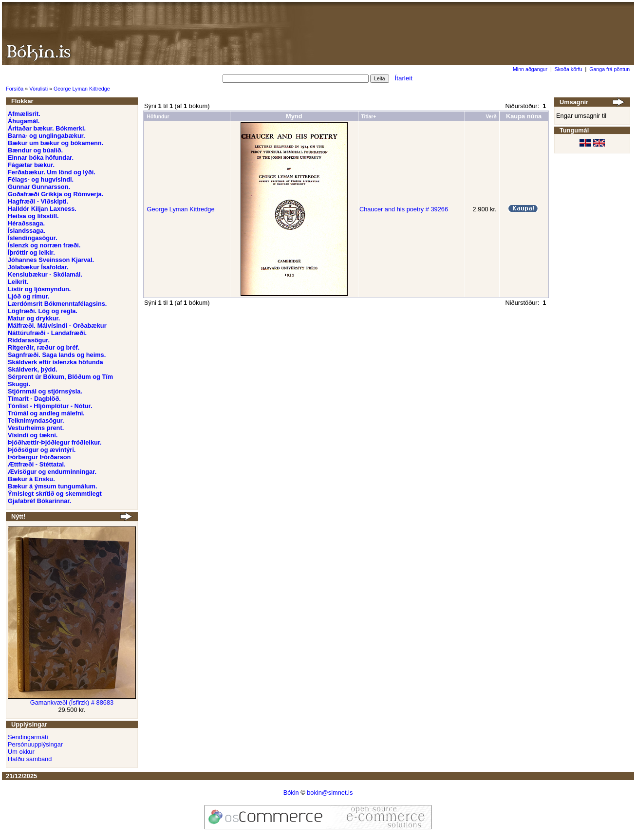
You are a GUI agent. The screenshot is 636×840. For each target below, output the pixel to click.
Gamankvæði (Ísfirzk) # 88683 (72, 702)
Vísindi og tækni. (33, 435)
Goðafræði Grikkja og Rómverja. (56, 194)
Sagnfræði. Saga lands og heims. (57, 355)
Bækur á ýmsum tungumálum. (52, 486)
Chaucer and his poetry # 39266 (404, 209)
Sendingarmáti (28, 737)
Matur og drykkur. (34, 318)
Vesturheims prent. (36, 428)
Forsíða (15, 89)
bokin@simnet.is (330, 793)
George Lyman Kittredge (82, 89)
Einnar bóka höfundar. (41, 158)
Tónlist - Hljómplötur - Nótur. (50, 406)
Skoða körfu (569, 69)
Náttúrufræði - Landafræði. (47, 333)
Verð (491, 117)
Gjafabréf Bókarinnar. (39, 501)
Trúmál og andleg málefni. (46, 413)
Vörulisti (38, 89)
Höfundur (158, 117)
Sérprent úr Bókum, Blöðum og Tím (60, 377)
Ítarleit (404, 78)
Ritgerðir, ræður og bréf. (44, 347)
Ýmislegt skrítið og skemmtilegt (55, 494)
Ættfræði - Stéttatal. (37, 464)
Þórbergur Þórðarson (39, 457)
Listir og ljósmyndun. (39, 289)
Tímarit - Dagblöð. (34, 399)
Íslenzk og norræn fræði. (44, 245)
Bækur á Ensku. (31, 479)
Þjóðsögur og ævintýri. (42, 450)
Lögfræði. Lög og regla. (43, 311)
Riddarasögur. (29, 340)
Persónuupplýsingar (35, 744)
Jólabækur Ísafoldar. (38, 267)
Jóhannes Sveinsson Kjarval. (51, 260)
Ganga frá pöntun (609, 69)
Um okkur (21, 752)
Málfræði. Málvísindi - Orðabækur (57, 326)
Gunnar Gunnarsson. (39, 187)
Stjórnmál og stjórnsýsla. (45, 391)
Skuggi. (19, 384)
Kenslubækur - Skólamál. (45, 274)
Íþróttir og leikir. (31, 252)
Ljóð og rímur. (28, 296)
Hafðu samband (30, 759)
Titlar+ (368, 117)
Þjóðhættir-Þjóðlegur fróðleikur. (55, 442)
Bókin (291, 793)
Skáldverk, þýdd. (33, 369)
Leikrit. (18, 282)
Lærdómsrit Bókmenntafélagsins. (57, 304)
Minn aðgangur (530, 69)
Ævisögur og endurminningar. (52, 472)
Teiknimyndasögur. (36, 420)
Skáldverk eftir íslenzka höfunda (56, 362)
